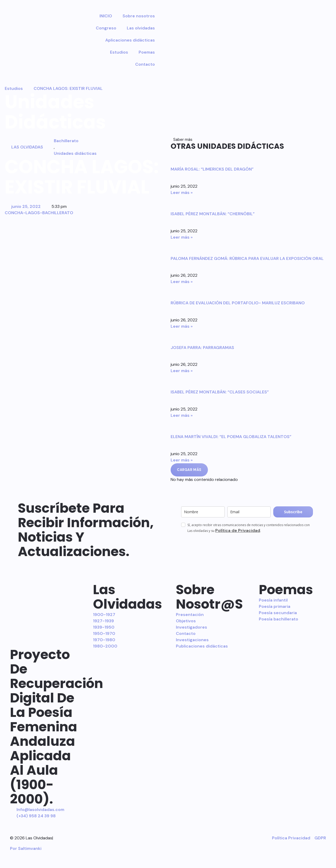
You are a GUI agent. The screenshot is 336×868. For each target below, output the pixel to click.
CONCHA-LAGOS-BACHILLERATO (39, 213)
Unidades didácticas (75, 153)
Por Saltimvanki (26, 848)
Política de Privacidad (238, 530)
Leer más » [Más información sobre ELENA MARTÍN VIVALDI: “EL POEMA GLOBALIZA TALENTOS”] (182, 460)
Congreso (106, 28)
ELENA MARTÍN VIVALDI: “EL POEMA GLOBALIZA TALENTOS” (231, 437)
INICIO (106, 16)
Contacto (145, 64)
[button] (189, 470)
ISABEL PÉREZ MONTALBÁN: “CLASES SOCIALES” (220, 392)
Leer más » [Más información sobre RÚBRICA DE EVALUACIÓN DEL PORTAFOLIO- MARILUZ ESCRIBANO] (182, 326)
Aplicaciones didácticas (130, 40)
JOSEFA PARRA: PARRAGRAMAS (202, 348)
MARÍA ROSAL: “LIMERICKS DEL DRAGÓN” (212, 169)
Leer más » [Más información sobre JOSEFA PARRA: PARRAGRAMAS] (182, 371)
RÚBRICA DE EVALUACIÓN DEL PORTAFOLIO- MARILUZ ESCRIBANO (238, 303)
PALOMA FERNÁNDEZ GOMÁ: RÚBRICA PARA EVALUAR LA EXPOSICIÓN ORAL (247, 258)
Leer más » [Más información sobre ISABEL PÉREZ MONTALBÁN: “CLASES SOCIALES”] (182, 415)
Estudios (119, 52)
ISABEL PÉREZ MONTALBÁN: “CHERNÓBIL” (213, 214)
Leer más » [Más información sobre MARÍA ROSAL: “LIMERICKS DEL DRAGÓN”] (182, 192)
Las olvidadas (141, 28)
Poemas (147, 52)
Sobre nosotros (139, 16)
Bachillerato (66, 141)
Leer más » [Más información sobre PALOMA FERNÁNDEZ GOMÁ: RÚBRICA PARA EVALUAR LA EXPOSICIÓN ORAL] (182, 282)
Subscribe (293, 512)
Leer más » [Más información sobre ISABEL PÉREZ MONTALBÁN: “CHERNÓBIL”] (182, 237)
